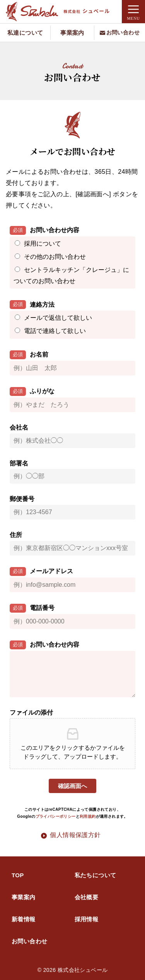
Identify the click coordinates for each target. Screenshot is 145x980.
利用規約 (88, 816)
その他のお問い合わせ (55, 257)
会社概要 (87, 897)
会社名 (19, 427)
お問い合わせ (29, 941)
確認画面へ (72, 786)
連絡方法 (32, 305)
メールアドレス (41, 572)
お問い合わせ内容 (44, 230)
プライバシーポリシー (56, 816)
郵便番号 (22, 499)
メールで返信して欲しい (58, 318)
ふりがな (32, 391)
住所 (16, 535)
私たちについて (96, 875)
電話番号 (32, 608)
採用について (43, 244)
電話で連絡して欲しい (55, 331)
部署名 (19, 463)
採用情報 (87, 919)
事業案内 (24, 897)
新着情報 (24, 919)
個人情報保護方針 (75, 835)
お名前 (29, 355)
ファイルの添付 (31, 712)
